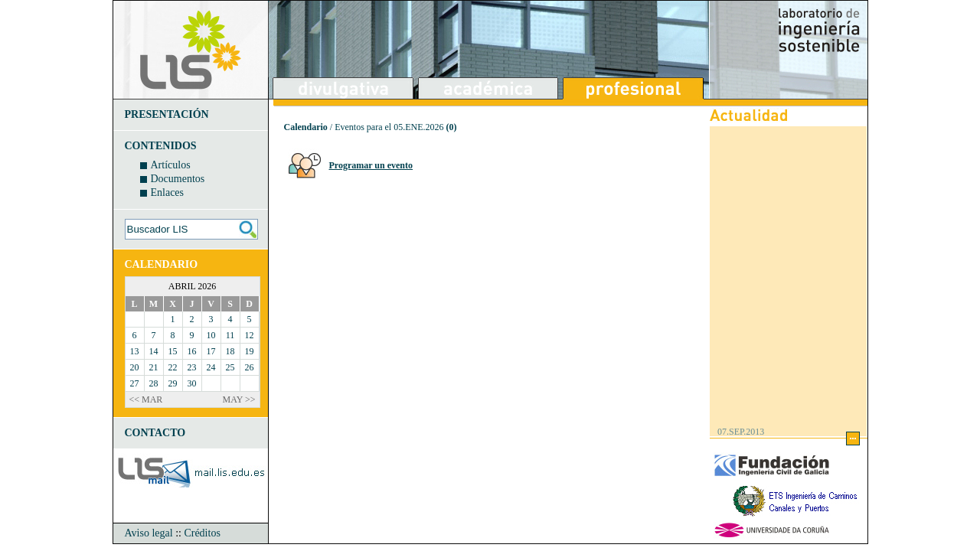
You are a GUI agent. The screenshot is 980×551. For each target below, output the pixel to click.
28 (154, 383)
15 (173, 351)
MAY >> (239, 399)
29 (173, 383)
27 (135, 383)
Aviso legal (149, 533)
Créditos (202, 533)
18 (230, 351)
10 (211, 335)
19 (250, 351)
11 (230, 335)
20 (135, 367)
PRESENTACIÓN (167, 114)
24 (211, 367)
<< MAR (146, 399)
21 (154, 367)
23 (192, 367)
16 (192, 351)
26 (250, 367)
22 (173, 367)
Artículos (171, 165)
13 (135, 351)
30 (192, 383)
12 (250, 335)
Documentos (178, 179)
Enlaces (168, 192)
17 (211, 351)
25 (230, 367)
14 (154, 351)
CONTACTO (155, 433)
